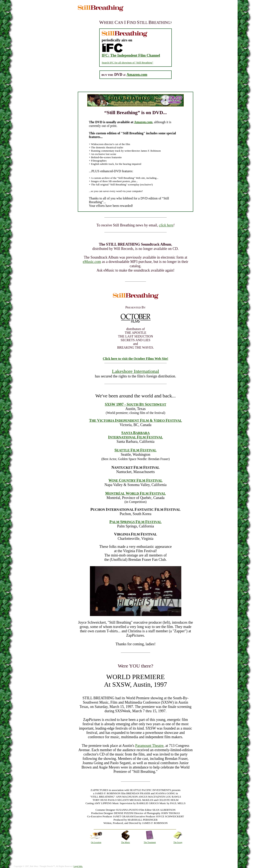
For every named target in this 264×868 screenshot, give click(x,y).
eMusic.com (92, 262)
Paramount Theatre (149, 746)
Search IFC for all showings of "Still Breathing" (127, 63)
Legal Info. (78, 866)
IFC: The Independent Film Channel (131, 55)
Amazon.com (143, 122)
